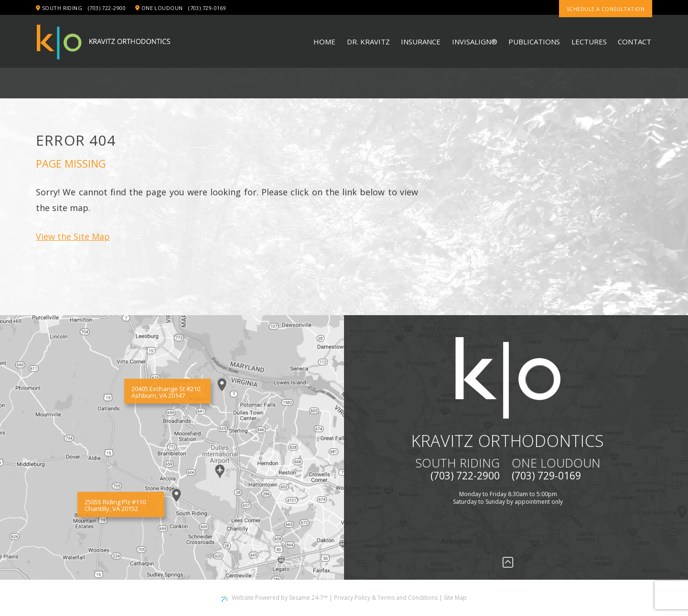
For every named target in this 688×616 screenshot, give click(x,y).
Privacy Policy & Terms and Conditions (386, 598)
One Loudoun (159, 8)
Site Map (455, 598)
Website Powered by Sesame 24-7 (274, 598)
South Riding (59, 8)
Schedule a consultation (606, 9)
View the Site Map (73, 236)
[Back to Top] (508, 562)
